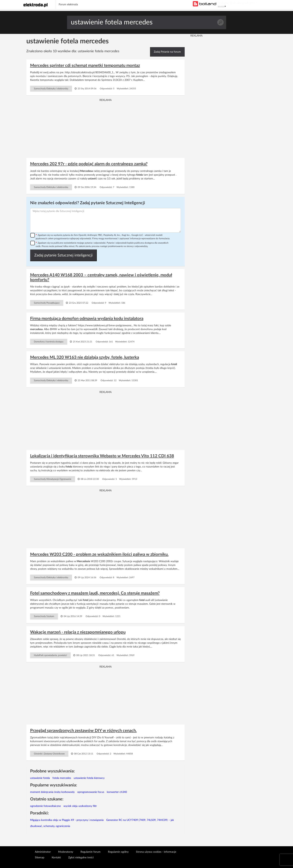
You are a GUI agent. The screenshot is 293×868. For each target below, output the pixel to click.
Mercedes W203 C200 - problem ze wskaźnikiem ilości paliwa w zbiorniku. (99, 554)
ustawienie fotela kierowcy (89, 778)
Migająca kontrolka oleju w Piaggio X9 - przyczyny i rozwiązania (67, 820)
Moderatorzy (66, 852)
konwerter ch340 (117, 792)
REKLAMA (222, 6)
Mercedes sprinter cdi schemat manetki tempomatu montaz (85, 65)
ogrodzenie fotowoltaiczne (45, 806)
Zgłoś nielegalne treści (81, 858)
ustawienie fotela (40, 778)
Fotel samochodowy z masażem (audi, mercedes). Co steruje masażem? (95, 593)
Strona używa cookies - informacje (156, 852)
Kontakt (56, 858)
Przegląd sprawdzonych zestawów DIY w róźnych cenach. (83, 731)
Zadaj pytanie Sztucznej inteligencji (63, 255)
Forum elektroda (68, 5)
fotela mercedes (62, 778)
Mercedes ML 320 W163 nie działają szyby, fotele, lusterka (85, 357)
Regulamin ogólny (118, 852)
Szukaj (220, 22)
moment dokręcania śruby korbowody (52, 792)
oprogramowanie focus (91, 792)
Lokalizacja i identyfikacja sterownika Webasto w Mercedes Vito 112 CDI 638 (102, 456)
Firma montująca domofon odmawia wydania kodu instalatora (87, 319)
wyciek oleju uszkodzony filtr (80, 806)
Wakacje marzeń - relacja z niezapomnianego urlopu (78, 632)
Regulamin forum (91, 852)
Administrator (43, 852)
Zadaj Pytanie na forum (167, 52)
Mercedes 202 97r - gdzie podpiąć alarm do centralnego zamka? (89, 164)
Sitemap (40, 858)
